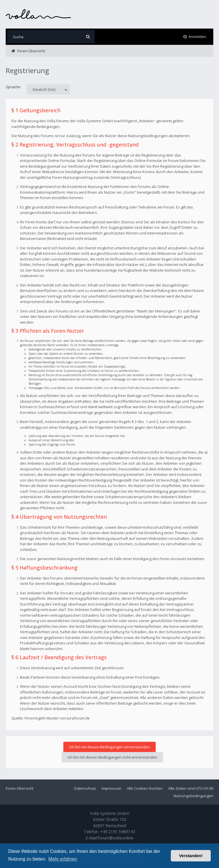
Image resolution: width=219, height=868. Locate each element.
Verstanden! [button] (191, 856)
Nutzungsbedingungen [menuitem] (193, 796)
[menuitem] (195, 37)
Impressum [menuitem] (111, 788)
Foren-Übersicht (20, 788)
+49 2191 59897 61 (118, 832)
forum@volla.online (116, 838)
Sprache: (13, 87)
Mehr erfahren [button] (63, 859)
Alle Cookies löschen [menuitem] (145, 788)
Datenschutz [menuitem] (85, 788)
